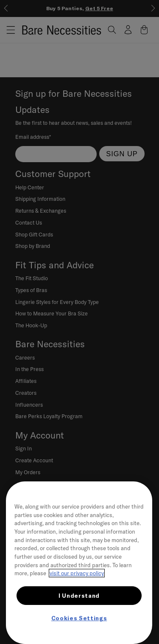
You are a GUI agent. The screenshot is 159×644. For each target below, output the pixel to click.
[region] (79, 563)
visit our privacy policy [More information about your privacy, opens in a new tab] (77, 573)
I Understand (79, 596)
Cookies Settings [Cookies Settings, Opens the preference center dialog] (79, 618)
